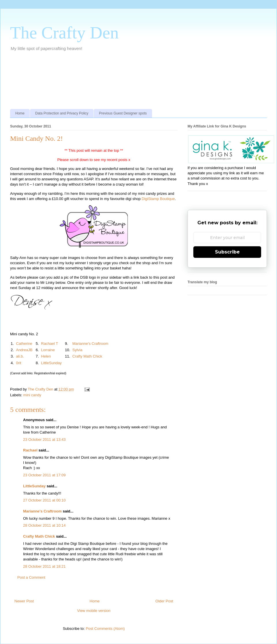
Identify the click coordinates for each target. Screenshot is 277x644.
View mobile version (94, 611)
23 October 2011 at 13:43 (44, 439)
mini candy (32, 395)
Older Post (164, 601)
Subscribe (227, 252)
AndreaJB (24, 350)
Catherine (24, 344)
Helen (46, 356)
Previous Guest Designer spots (123, 113)
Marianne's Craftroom (90, 344)
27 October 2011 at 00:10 (44, 500)
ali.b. (20, 356)
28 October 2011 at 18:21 (44, 566)
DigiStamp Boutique (158, 199)
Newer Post (24, 601)
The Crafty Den (64, 33)
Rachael (30, 450)
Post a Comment (31, 577)
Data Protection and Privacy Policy (62, 113)
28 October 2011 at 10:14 (44, 525)
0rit (18, 363)
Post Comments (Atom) (105, 629)
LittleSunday (51, 363)
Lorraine (48, 350)
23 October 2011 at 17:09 (44, 475)
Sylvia (77, 350)
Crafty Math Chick (87, 356)
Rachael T (49, 344)
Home (20, 113)
